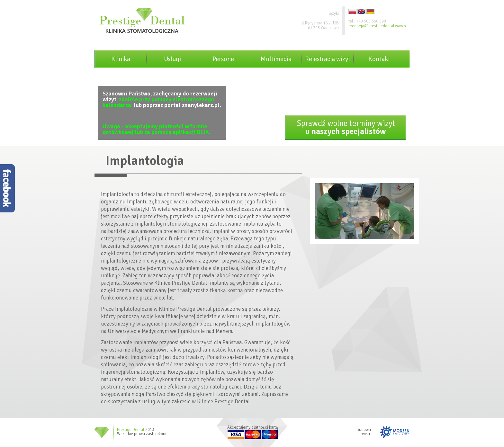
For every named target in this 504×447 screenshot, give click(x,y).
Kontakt (379, 59)
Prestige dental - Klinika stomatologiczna (142, 21)
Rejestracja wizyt (328, 59)
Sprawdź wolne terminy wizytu (346, 127)
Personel (224, 59)
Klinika (121, 59)
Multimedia (276, 59)
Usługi (172, 59)
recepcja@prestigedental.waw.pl (378, 26)
